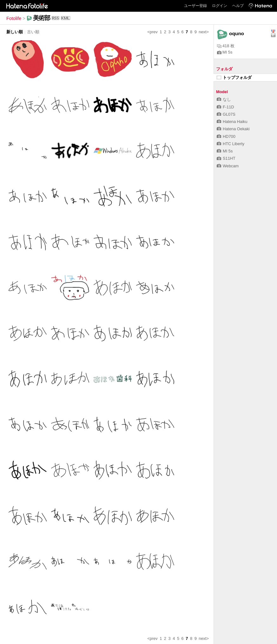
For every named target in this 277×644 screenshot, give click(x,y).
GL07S (226, 114)
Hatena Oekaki (233, 129)
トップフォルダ (234, 77)
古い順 (33, 32)
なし (224, 99)
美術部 (42, 18)
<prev (152, 32)
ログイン (220, 6)
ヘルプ (238, 6)
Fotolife (14, 18)
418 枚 (226, 46)
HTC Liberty (231, 144)
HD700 (226, 136)
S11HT (226, 158)
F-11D (225, 107)
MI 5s (225, 52)
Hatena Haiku (232, 122)
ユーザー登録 (195, 6)
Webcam (228, 166)
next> (204, 32)
